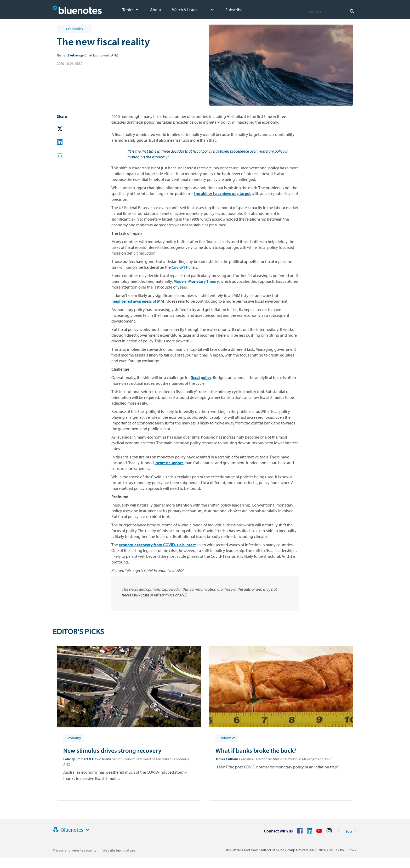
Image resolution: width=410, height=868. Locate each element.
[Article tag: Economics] (227, 738)
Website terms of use (119, 850)
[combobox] (331, 11)
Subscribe (234, 10)
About (156, 10)
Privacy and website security (75, 850)
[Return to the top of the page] (351, 831)
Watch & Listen (185, 10)
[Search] (331, 11)
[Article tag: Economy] (74, 738)
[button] (67, 129)
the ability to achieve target (222, 193)
